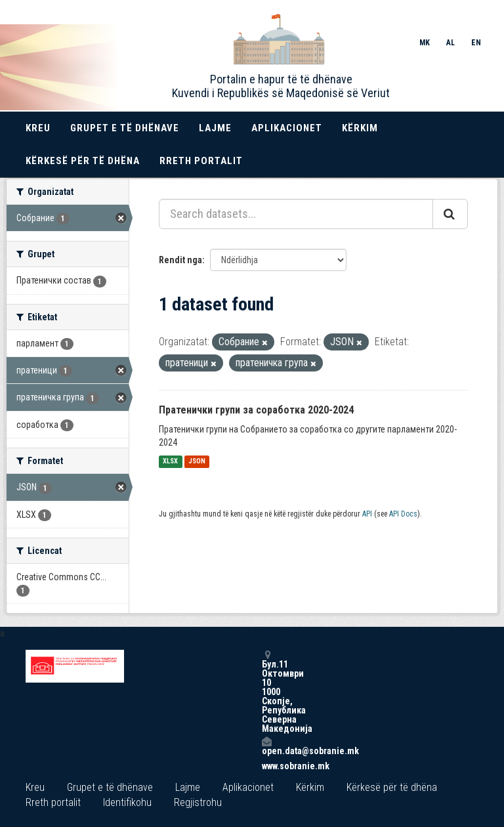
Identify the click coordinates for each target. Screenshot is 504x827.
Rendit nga (180, 260)
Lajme (215, 128)
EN (476, 43)
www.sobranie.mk (266, 766)
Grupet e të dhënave (125, 128)
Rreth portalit (201, 161)
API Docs (403, 514)
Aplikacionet (287, 128)
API (367, 514)
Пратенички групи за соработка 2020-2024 (256, 410)
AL (451, 43)
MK (425, 43)
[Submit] (450, 214)
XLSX (170, 462)
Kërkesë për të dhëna (83, 161)
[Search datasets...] (296, 214)
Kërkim (360, 128)
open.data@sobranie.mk (266, 746)
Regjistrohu (198, 802)
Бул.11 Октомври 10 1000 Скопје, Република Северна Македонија (266, 691)
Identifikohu (127, 802)
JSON (197, 462)
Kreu (38, 128)
